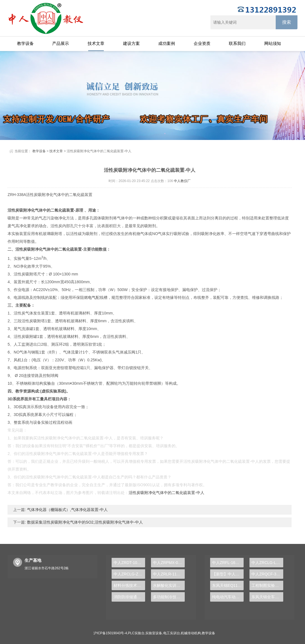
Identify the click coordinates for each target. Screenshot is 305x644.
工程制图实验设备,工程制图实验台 (267, 585)
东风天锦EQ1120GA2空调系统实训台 (228, 585)
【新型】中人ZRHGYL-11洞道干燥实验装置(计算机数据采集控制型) (228, 574)
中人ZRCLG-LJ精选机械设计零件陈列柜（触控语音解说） (267, 563)
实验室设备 (154, 633)
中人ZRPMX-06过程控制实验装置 (169, 563)
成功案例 (167, 43)
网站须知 (273, 43)
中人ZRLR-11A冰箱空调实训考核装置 (169, 574)
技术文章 (96, 43)
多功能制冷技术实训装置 (169, 597)
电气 (92, 297)
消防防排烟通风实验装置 (129, 597)
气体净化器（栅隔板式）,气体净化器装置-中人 (67, 510)
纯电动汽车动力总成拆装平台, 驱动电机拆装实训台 (228, 597)
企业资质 (202, 43)
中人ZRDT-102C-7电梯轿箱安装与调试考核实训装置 (129, 563)
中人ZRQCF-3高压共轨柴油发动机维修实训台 (267, 574)
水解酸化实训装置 (169, 585)
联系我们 (237, 43)
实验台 (49, 383)
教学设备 (25, 43)
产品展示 (61, 43)
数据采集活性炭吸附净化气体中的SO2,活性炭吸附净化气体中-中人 (84, 522)
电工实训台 (172, 633)
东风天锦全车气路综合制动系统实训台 (267, 597)
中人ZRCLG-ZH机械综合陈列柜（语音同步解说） (129, 574)
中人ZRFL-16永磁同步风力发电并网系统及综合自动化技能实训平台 (228, 563)
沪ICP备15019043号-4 (110, 633)
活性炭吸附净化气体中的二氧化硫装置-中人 (166, 493)
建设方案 (131, 43)
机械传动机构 (191, 633)
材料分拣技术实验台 (129, 585)
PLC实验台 (136, 633)
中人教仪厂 (182, 181)
